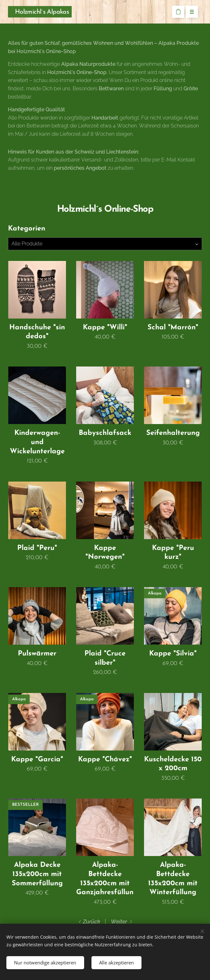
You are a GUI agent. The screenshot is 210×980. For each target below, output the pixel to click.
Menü (190, 12)
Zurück (91, 922)
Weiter (119, 922)
